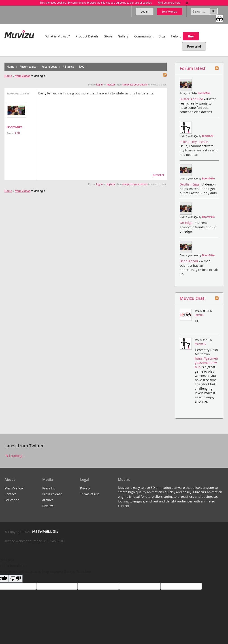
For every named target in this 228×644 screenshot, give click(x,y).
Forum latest (193, 68)
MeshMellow (14, 488)
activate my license (194, 142)
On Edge (186, 223)
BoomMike (15, 127)
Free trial (194, 46)
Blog (162, 36)
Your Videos (23, 76)
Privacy (85, 488)
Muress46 (200, 344)
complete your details (135, 85)
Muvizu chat (192, 298)
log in (99, 85)
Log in (145, 12)
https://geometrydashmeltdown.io (207, 363)
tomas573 (208, 136)
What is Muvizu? (58, 36)
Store (108, 36)
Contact (10, 494)
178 (17, 133)
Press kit (49, 488)
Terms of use (90, 494)
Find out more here (169, 3)
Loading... (15, 456)
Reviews (48, 506)
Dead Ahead (189, 261)
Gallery (123, 36)
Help (174, 36)
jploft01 (199, 315)
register (111, 85)
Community (143, 36)
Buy (191, 36)
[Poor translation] (16, 579)
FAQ (82, 67)
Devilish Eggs (190, 184)
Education (12, 500)
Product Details (87, 36)
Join (170, 12)
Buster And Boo (192, 99)
